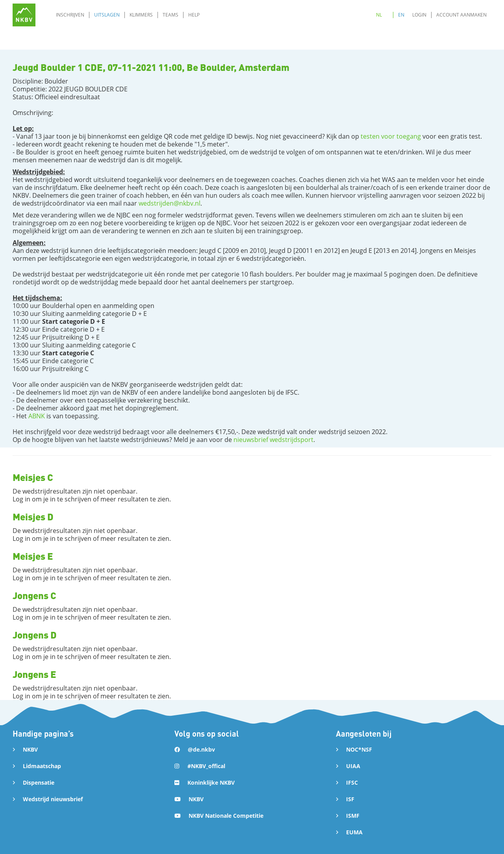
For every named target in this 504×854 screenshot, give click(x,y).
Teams (170, 15)
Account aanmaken (461, 15)
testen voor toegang (391, 136)
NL (379, 15)
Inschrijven (70, 15)
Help (194, 15)
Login (419, 15)
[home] (24, 15)
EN (401, 15)
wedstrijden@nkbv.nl (170, 203)
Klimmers (141, 15)
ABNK (37, 416)
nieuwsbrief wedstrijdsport (273, 440)
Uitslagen (107, 15)
